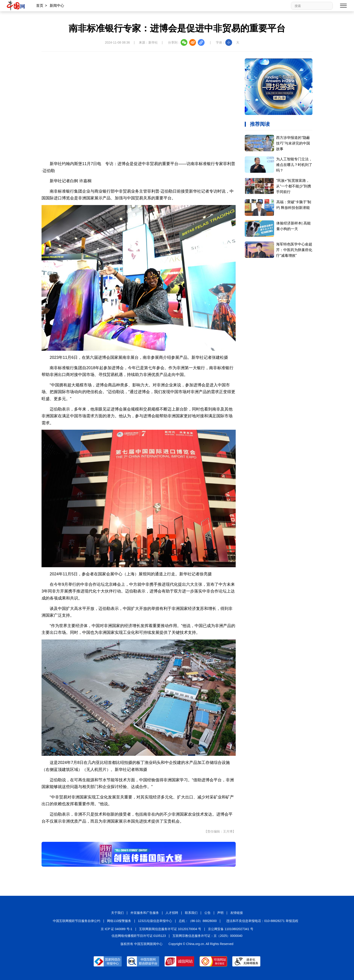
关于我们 (117, 913)
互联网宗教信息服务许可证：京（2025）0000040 (207, 936)
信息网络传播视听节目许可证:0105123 (139, 936)
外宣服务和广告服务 (145, 913)
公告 (207, 913)
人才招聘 (172, 913)
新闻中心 (57, 6)
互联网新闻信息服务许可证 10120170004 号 (170, 929)
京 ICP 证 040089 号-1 (116, 929)
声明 (220, 913)
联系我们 (191, 913)
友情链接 (237, 913)
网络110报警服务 (119, 921)
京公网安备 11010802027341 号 (231, 929)
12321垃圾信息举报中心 (155, 921)
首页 (40, 6)
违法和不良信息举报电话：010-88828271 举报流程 (262, 921)
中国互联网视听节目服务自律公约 (77, 921)
